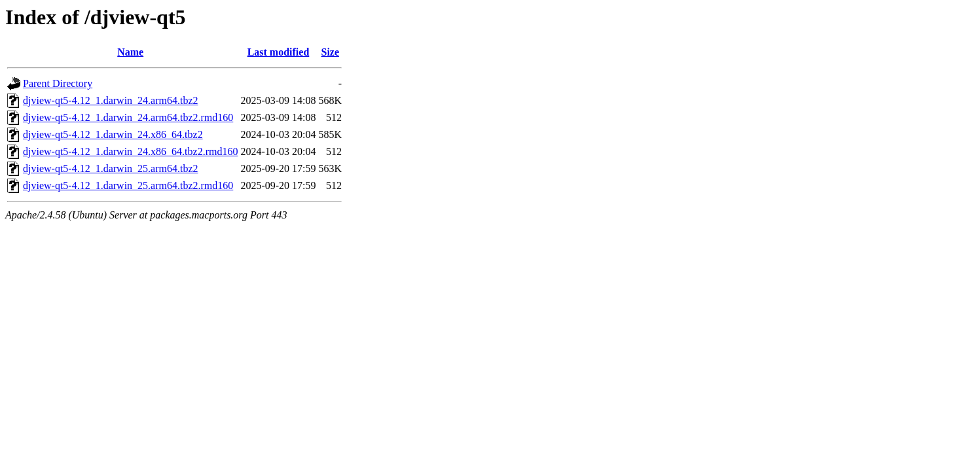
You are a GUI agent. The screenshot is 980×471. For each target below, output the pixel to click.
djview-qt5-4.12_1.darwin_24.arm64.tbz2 (111, 100)
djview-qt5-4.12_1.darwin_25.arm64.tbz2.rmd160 (128, 185)
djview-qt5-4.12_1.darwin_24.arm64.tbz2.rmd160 (128, 117)
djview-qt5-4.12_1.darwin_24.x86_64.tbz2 (113, 134)
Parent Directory (58, 83)
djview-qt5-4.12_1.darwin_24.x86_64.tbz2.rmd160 (130, 151)
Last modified (279, 52)
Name (130, 52)
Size (331, 52)
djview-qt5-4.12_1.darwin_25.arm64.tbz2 (111, 168)
